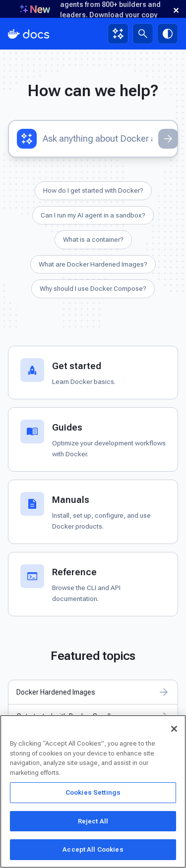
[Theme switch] (168, 34)
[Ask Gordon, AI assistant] (118, 34)
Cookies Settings (93, 792)
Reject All (93, 821)
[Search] (143, 34)
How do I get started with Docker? (93, 190)
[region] (93, 791)
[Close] (174, 729)
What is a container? (93, 239)
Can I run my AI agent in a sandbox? (93, 215)
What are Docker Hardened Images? (93, 264)
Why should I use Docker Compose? (93, 288)
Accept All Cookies (93, 849)
